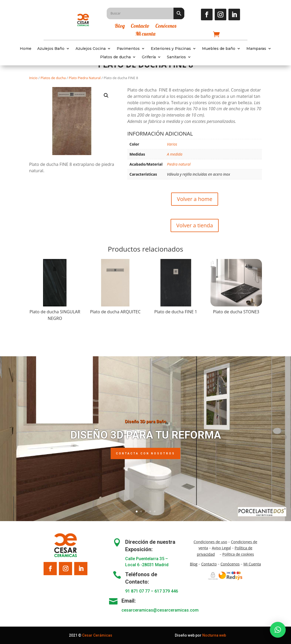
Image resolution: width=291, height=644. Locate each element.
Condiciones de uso (210, 542)
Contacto (140, 27)
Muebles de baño (219, 49)
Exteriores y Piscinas (171, 49)
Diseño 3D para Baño (146, 422)
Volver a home (195, 199)
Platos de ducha (115, 57)
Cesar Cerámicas (97, 635)
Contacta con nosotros (145, 453)
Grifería (149, 57)
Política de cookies (238, 554)
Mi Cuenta (252, 564)
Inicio (33, 78)
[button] (106, 95)
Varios (172, 144)
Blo (194, 564)
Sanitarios (176, 57)
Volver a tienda (195, 225)
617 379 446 (166, 591)
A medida (175, 154)
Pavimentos (128, 49)
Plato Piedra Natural (85, 78)
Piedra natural (179, 164)
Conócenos (166, 27)
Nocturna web (214, 635)
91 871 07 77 (137, 591)
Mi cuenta (145, 34)
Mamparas (256, 49)
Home (26, 49)
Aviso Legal (221, 548)
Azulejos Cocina (91, 49)
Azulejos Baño (51, 49)
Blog (120, 27)
